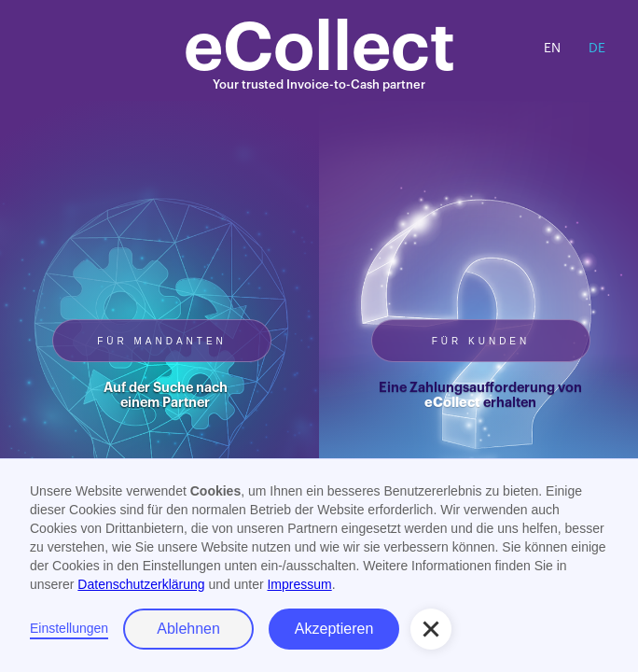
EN (552, 49)
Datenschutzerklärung (141, 584)
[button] (431, 629)
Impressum (299, 584)
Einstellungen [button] (69, 628)
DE (597, 49)
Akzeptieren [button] (334, 629)
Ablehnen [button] (188, 629)
